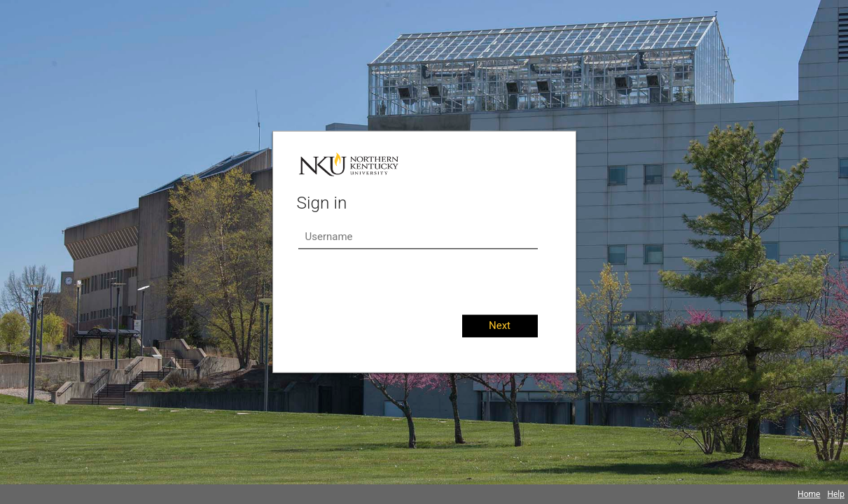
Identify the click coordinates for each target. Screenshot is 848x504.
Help (836, 494)
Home (809, 494)
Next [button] (500, 325)
